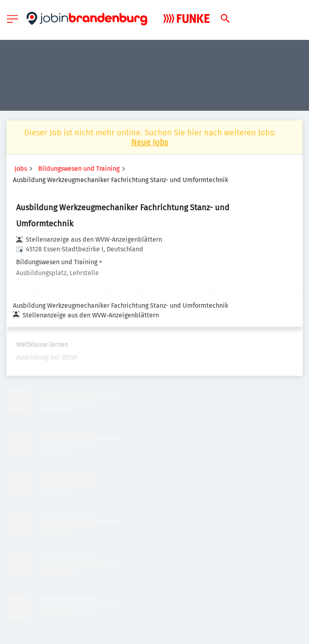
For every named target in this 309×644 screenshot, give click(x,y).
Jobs (21, 169)
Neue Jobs (150, 142)
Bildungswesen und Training (79, 169)
